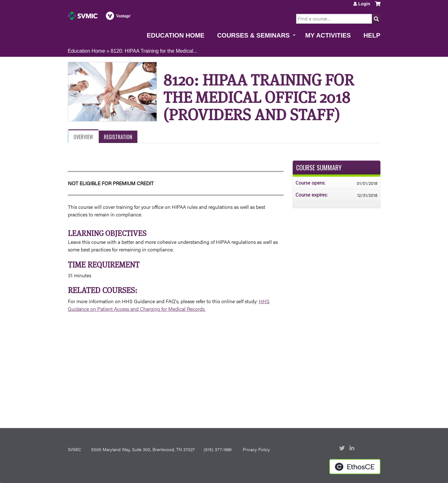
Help (372, 35)
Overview (83, 137)
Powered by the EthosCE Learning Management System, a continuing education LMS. (355, 467)
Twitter (343, 449)
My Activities (328, 35)
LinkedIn (353, 449)
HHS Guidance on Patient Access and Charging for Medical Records (169, 305)
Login (364, 4)
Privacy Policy (256, 449)
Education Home (176, 35)
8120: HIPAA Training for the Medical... (154, 51)
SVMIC (75, 449)
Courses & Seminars (254, 35)
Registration (118, 137)
